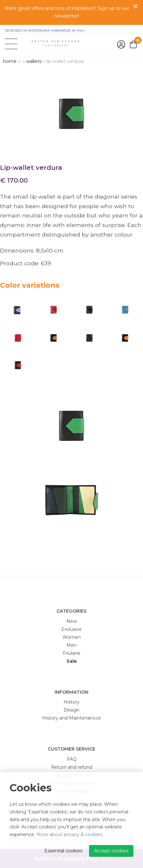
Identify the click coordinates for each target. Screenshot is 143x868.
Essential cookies (63, 851)
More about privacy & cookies (69, 834)
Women (72, 637)
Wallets (34, 61)
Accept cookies (111, 851)
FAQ (72, 759)
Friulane (72, 653)
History (71, 702)
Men (71, 645)
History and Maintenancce (71, 718)
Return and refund (72, 767)
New (72, 621)
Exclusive (71, 629)
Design (71, 710)
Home (10, 61)
